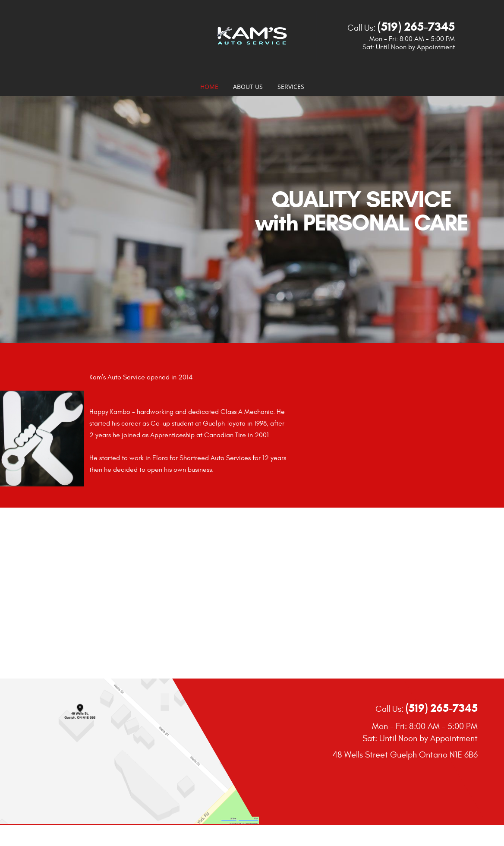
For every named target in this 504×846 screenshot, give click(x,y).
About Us (248, 87)
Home (209, 87)
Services (291, 87)
